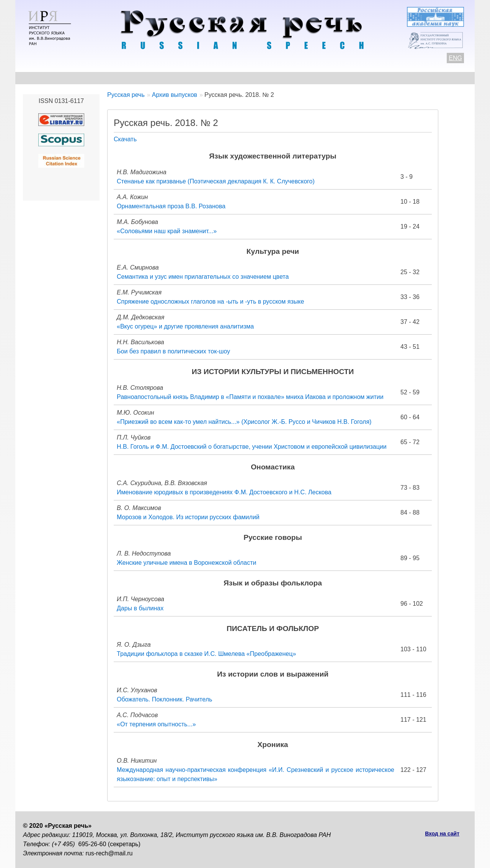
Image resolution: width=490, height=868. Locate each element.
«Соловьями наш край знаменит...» (167, 231)
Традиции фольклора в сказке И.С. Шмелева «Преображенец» (206, 654)
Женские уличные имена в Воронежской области (186, 563)
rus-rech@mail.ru (109, 853)
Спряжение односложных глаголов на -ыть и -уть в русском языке (210, 302)
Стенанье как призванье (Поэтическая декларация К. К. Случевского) (216, 181)
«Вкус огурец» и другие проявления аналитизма (185, 326)
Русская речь (126, 95)
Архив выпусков (241, 78)
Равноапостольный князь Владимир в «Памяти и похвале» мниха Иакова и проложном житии (250, 397)
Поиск (423, 78)
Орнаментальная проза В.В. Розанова (171, 206)
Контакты (85, 78)
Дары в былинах (140, 608)
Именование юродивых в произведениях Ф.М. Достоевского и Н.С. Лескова (224, 492)
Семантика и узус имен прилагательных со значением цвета (203, 277)
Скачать (125, 139)
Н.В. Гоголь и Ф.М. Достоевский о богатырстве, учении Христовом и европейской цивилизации (252, 447)
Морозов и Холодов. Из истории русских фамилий (188, 517)
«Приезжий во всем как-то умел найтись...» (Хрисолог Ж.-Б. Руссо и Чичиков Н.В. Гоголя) (244, 422)
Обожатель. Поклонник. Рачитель (164, 699)
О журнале (39, 78)
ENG (455, 58)
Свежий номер (179, 78)
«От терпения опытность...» (156, 724)
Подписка (385, 78)
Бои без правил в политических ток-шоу (173, 351)
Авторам (128, 78)
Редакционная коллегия (318, 78)
